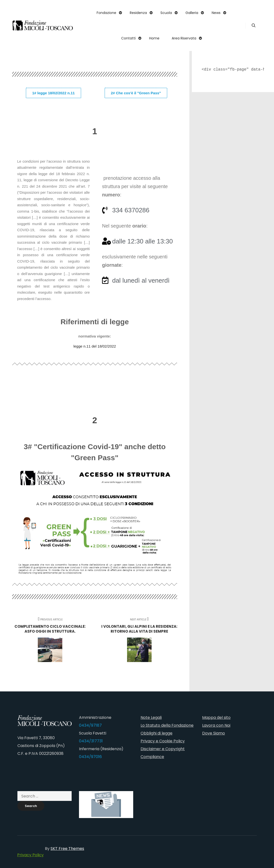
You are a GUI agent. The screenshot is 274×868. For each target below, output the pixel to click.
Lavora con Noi (216, 725)
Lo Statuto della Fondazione (167, 725)
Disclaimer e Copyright (163, 749)
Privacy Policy (30, 855)
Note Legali (151, 717)
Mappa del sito (216, 717)
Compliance (152, 757)
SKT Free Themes (67, 849)
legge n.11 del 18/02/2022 (95, 346)
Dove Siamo (214, 733)
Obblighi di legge (157, 733)
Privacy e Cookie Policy (163, 741)
